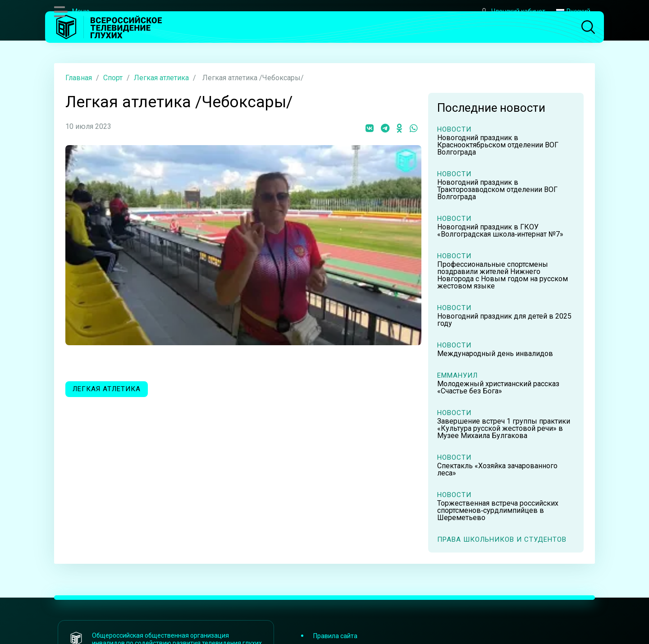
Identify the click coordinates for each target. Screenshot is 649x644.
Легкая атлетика (161, 78)
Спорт (113, 78)
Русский (573, 11)
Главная (79, 78)
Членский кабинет (513, 11)
